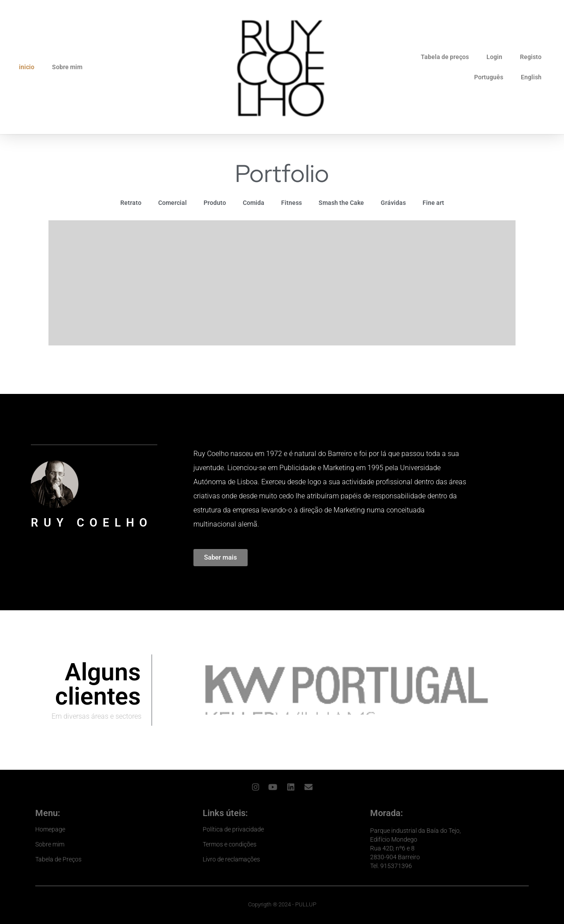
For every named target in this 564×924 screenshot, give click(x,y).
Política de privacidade (233, 828)
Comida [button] (254, 203)
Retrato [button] (131, 203)
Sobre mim (67, 67)
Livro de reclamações (231, 858)
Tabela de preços (445, 57)
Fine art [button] (433, 203)
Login (494, 57)
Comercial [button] (173, 203)
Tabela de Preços (58, 858)
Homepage (50, 828)
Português (489, 77)
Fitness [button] (291, 203)
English (531, 77)
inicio (27, 67)
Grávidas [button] (393, 203)
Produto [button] (215, 203)
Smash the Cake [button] (341, 203)
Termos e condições (230, 843)
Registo (531, 57)
